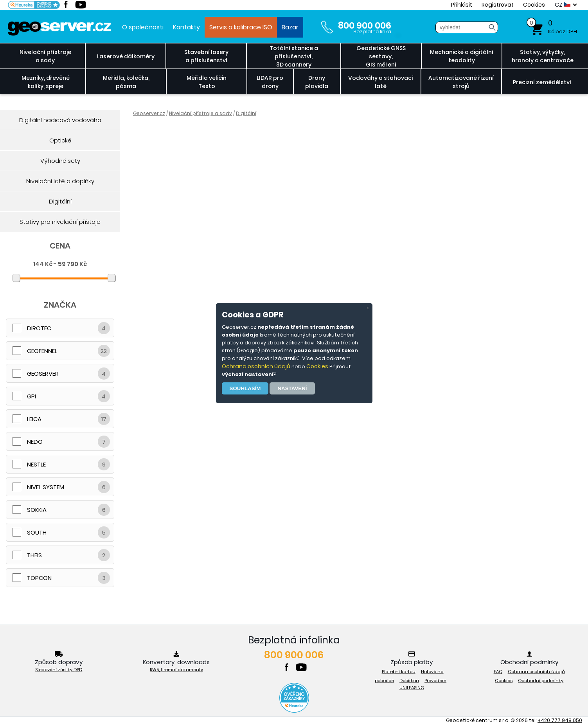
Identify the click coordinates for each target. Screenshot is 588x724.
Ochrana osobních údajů (256, 366)
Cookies (317, 366)
